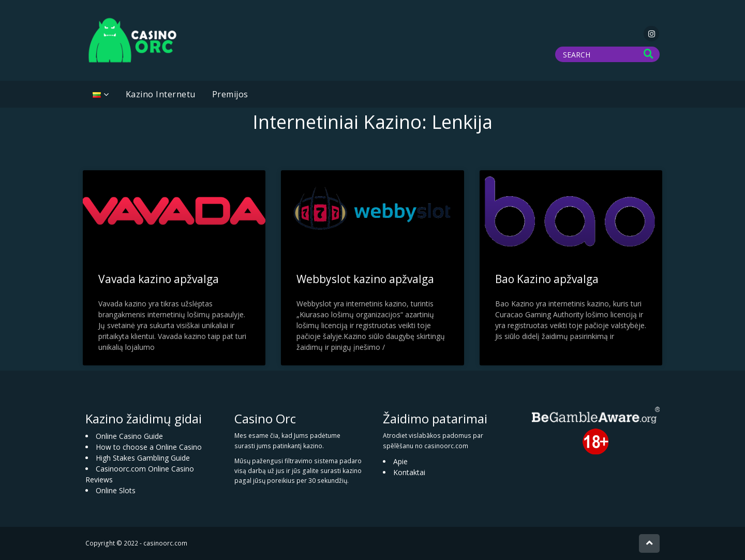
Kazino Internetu (161, 94)
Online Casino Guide (129, 436)
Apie (400, 461)
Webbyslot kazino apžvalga (365, 279)
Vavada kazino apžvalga (159, 279)
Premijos (230, 94)
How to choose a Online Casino (149, 447)
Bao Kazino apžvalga (547, 279)
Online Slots (116, 490)
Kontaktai (409, 472)
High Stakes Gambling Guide (143, 458)
